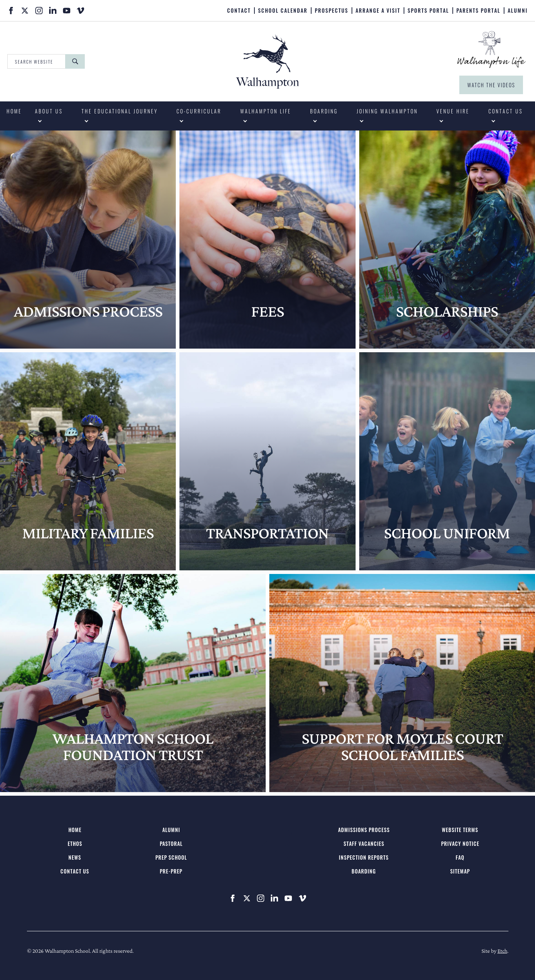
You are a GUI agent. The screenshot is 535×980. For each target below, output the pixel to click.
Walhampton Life (266, 111)
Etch (502, 951)
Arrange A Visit (378, 11)
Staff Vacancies (364, 844)
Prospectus (332, 11)
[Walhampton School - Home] (267, 61)
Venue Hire (453, 111)
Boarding (324, 111)
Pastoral (171, 844)
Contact (239, 11)
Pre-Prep (171, 871)
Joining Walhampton (387, 111)
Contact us (506, 111)
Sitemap (460, 871)
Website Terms (460, 830)
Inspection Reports (364, 857)
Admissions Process (364, 830)
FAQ (460, 857)
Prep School (171, 857)
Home (14, 111)
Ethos (75, 844)
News (75, 857)
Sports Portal (428, 11)
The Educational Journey (120, 111)
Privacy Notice (460, 844)
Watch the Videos (491, 85)
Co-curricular (199, 111)
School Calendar (283, 11)
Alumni (518, 11)
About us (49, 111)
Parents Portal (478, 11)
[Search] (75, 61)
